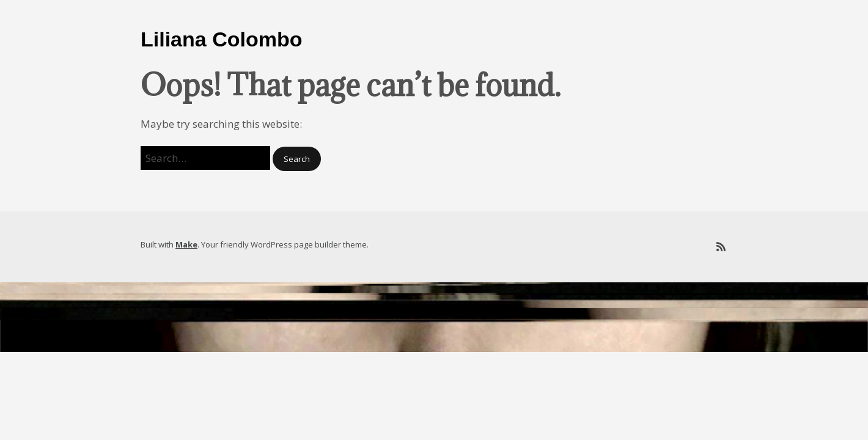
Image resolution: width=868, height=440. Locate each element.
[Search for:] (205, 158)
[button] (297, 159)
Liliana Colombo (221, 39)
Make (186, 244)
